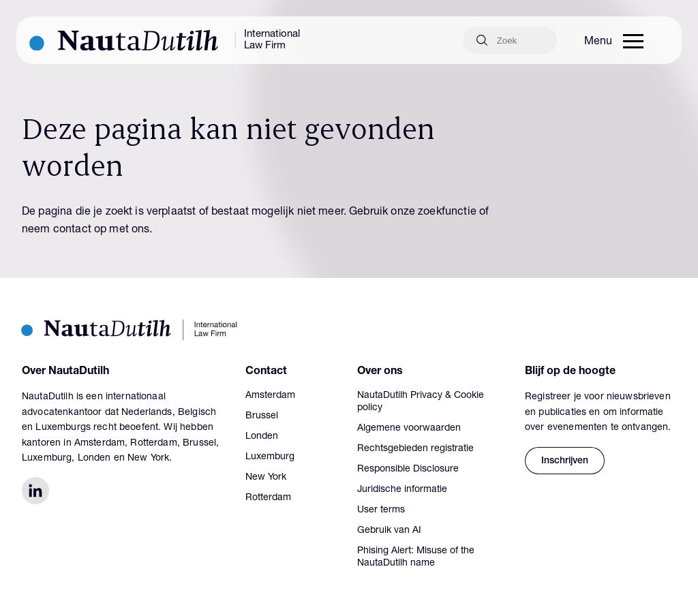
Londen (262, 437)
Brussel (262, 416)
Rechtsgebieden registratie (415, 449)
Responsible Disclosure (408, 469)
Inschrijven (565, 461)
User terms (381, 510)
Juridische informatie (402, 490)
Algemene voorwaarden (409, 429)
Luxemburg (270, 457)
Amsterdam (270, 396)
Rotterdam (268, 498)
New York (266, 478)
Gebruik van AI (389, 531)
